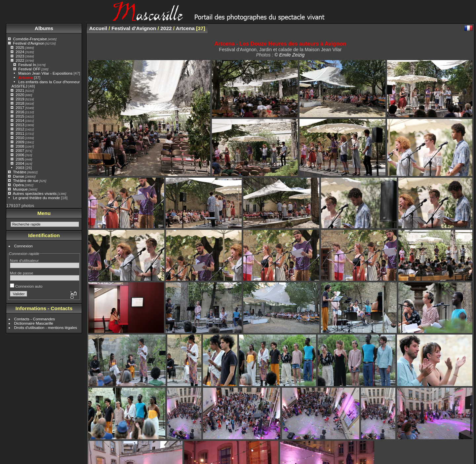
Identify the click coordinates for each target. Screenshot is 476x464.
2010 (20, 138)
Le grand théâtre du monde (36, 198)
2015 (20, 116)
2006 (20, 155)
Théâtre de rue (26, 180)
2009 (20, 142)
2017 (20, 107)
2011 (20, 133)
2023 (20, 56)
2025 (20, 47)
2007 (20, 150)
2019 (20, 99)
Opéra (18, 185)
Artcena (25, 77)
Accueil (98, 28)
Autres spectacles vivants (35, 193)
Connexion (23, 246)
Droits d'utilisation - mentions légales (46, 327)
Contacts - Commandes (35, 319)
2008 (20, 146)
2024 (20, 52)
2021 (20, 90)
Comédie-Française (30, 39)
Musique (20, 189)
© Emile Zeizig (289, 55)
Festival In (27, 65)
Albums (44, 28)
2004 (20, 163)
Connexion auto (26, 286)
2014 (20, 120)
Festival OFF (29, 69)
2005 (20, 159)
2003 (20, 168)
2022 (20, 60)
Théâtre (20, 172)
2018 (20, 103)
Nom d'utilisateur (24, 260)
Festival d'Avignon (29, 43)
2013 (20, 125)
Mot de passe (22, 273)
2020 (20, 95)
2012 (20, 129)
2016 (20, 112)
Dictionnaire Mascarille (34, 323)
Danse (19, 176)
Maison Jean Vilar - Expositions (45, 73)
